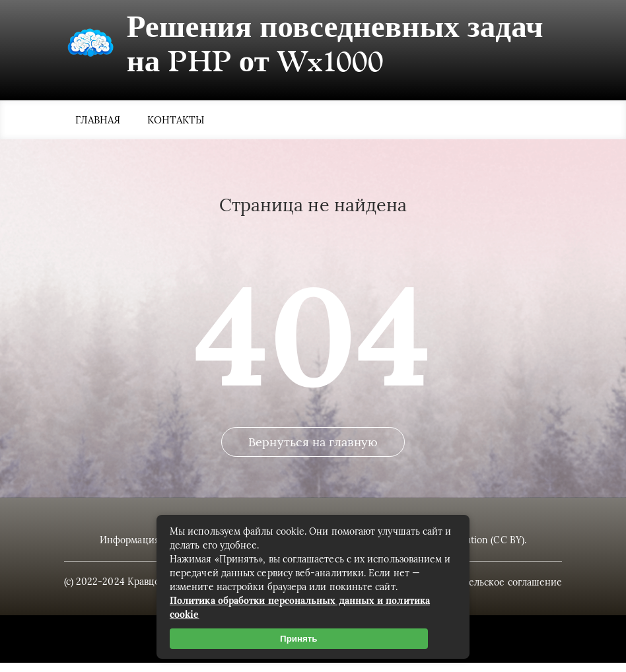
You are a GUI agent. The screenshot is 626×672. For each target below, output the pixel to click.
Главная (98, 121)
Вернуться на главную (313, 454)
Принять (298, 639)
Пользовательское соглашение (488, 591)
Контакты (176, 121)
